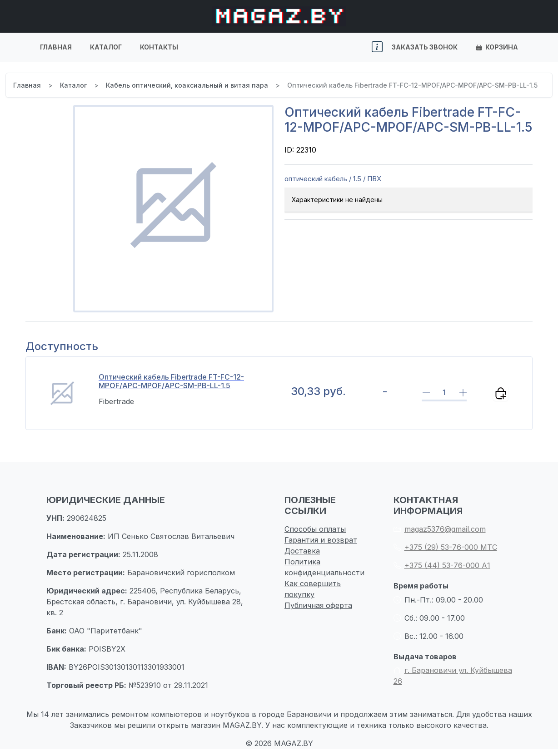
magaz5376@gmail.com (440, 529)
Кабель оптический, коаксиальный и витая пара (187, 85)
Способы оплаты (315, 529)
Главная (56, 47)
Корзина (497, 47)
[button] (377, 47)
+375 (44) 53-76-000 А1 (442, 565)
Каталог (106, 47)
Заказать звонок (425, 47)
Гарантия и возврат (321, 540)
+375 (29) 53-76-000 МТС (445, 547)
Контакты (159, 47)
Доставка (302, 551)
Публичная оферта (318, 605)
